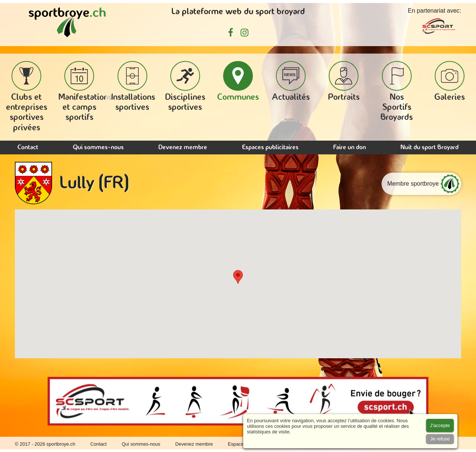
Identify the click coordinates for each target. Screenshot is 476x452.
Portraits (344, 81)
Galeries (450, 81)
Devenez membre (183, 148)
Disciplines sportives (185, 86)
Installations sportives (133, 86)
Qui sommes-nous (98, 148)
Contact (28, 148)
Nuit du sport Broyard (430, 148)
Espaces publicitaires (270, 148)
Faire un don (350, 148)
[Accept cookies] (440, 425)
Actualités (291, 81)
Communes (238, 81)
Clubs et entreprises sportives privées (27, 97)
